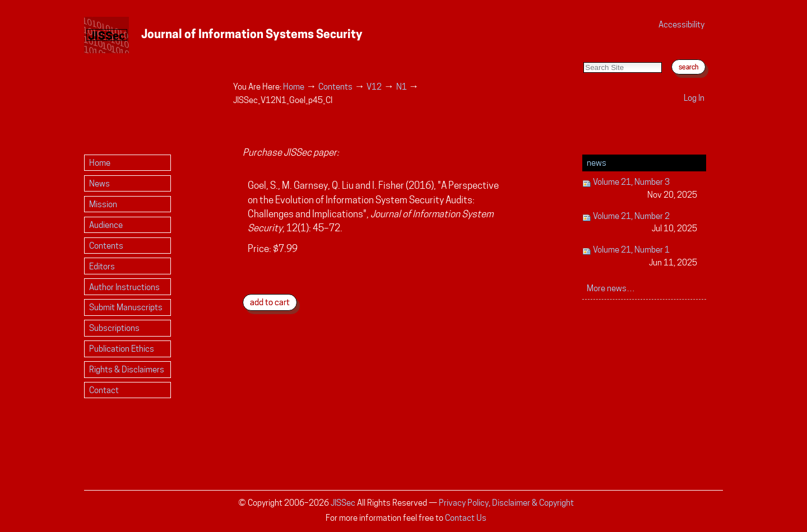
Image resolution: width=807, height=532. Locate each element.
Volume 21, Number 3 (640, 189)
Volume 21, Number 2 (640, 223)
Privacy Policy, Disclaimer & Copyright (506, 503)
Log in (694, 98)
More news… (611, 288)
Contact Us (466, 518)
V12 (374, 87)
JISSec (343, 503)
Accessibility (681, 24)
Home (294, 87)
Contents (335, 87)
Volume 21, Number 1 (640, 257)
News (597, 163)
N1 (402, 87)
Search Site (583, 51)
